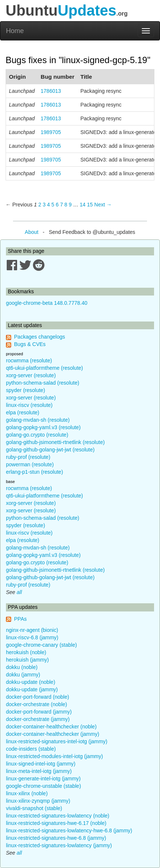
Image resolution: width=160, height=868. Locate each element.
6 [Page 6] (57, 205)
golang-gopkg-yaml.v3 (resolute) (43, 427)
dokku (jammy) (23, 675)
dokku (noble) (22, 667)
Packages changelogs (40, 337)
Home (15, 31)
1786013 (51, 91)
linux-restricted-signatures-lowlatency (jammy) (59, 845)
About (32, 232)
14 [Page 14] (83, 205)
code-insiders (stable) (31, 749)
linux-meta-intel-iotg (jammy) (39, 771)
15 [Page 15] (90, 205)
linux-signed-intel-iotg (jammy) (41, 764)
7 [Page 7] (61, 205)
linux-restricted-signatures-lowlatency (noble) (58, 816)
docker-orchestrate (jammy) (38, 719)
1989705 (51, 132)
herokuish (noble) (26, 652)
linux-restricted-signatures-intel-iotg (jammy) (57, 741)
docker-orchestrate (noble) (36, 704)
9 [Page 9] (70, 205)
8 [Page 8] (66, 205)
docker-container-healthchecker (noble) (51, 727)
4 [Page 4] (48, 205)
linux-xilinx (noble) (27, 793)
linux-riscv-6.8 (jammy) (32, 637)
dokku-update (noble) (31, 682)
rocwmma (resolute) (29, 360)
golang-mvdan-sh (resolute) (38, 420)
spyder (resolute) (25, 390)
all (19, 592)
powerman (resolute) (30, 464)
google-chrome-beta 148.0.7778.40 (47, 303)
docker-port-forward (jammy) (39, 712)
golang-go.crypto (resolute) (37, 435)
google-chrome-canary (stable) (41, 645)
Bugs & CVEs (30, 344)
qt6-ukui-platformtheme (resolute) (44, 368)
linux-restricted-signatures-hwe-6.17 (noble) (56, 823)
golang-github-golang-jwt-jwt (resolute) (50, 450)
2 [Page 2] (40, 205)
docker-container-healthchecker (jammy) (53, 734)
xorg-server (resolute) (31, 375)
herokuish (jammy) (27, 660)
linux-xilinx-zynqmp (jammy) (38, 801)
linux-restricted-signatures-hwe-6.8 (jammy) (56, 838)
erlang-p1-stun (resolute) (34, 472)
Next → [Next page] (103, 205)
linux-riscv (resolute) (29, 405)
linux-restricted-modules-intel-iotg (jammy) (55, 756)
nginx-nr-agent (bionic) (32, 630)
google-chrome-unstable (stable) (44, 786)
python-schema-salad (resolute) (43, 383)
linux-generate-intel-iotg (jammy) (43, 779)
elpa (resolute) (23, 412)
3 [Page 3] (44, 205)
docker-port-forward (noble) (38, 697)
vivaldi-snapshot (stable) (34, 808)
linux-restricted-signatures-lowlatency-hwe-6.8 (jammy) (69, 831)
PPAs (20, 619)
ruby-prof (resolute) (28, 457)
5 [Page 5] (53, 205)
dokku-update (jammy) (32, 689)
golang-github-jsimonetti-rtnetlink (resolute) (55, 442)
